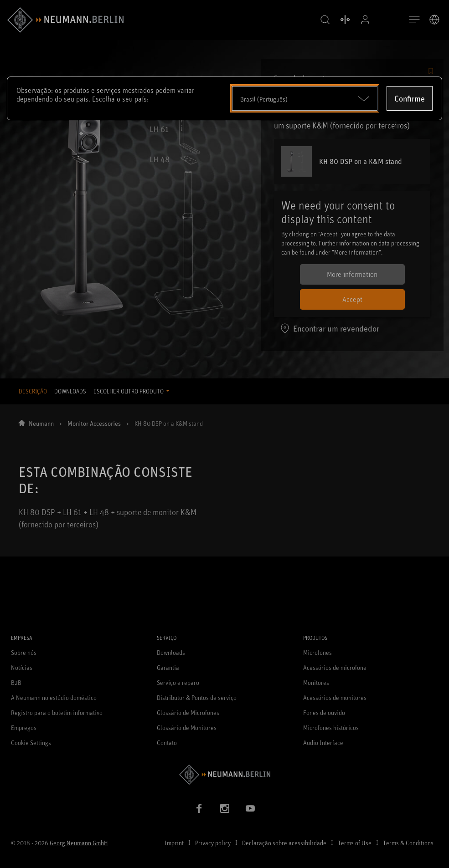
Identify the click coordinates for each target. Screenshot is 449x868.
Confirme (410, 98)
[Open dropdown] (305, 98)
